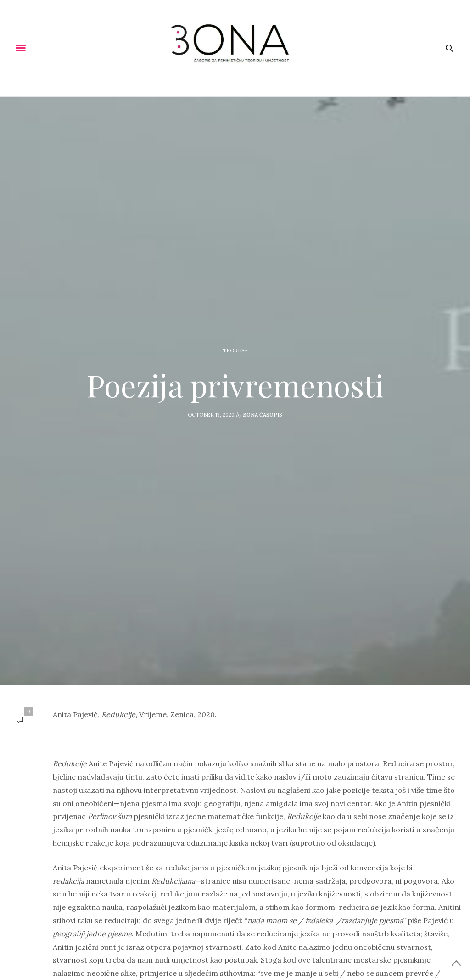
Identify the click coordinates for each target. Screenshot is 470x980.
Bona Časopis (263, 415)
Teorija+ (235, 351)
